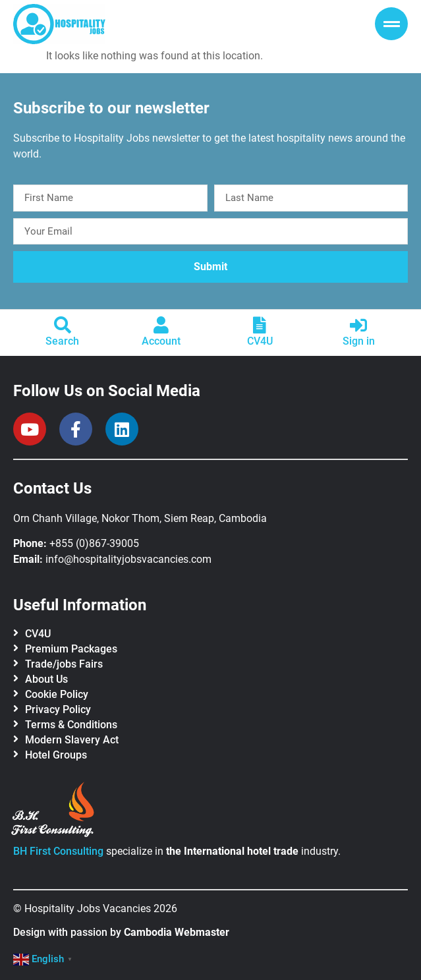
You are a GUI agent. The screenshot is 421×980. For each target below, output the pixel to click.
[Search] (63, 325)
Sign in (359, 341)
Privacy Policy (58, 709)
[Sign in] (358, 325)
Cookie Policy (57, 694)
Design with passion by (121, 932)
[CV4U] (260, 325)
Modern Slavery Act (72, 740)
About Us (46, 679)
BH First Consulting (58, 851)
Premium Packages (71, 649)
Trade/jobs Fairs (64, 664)
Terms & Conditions (71, 725)
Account (161, 341)
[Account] (161, 325)
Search (62, 341)
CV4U (260, 341)
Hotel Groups (56, 755)
